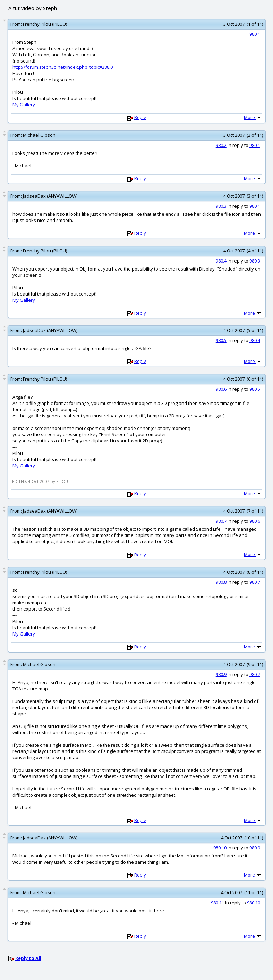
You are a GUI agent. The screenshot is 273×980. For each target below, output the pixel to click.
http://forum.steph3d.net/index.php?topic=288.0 (63, 67)
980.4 (221, 261)
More (253, 117)
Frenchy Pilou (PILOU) (45, 24)
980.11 (217, 903)
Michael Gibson (39, 135)
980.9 (221, 674)
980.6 (221, 389)
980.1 (255, 34)
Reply (140, 117)
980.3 (221, 206)
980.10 (220, 848)
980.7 (221, 521)
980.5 (221, 340)
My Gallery (24, 105)
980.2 (221, 145)
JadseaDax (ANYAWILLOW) (50, 196)
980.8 (221, 582)
